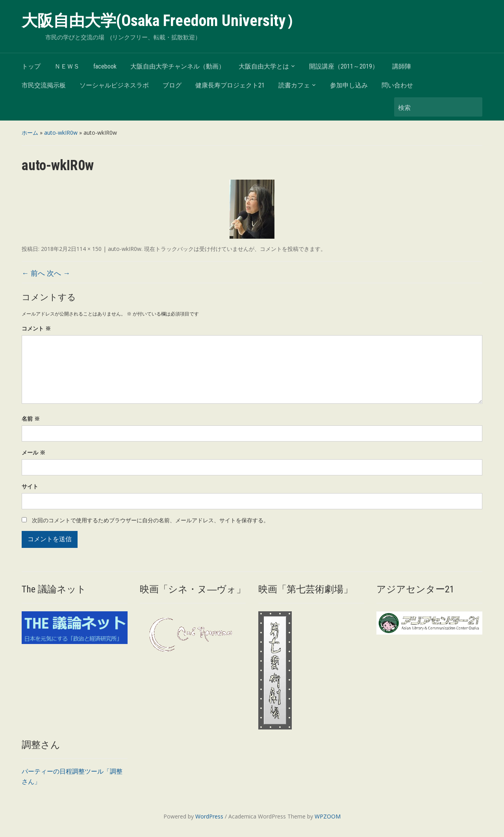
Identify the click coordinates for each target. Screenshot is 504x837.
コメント (36, 328)
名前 (31, 418)
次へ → (58, 273)
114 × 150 (89, 249)
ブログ (172, 85)
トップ (31, 66)
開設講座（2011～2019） (344, 66)
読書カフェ (294, 85)
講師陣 (402, 66)
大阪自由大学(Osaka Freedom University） (162, 21)
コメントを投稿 (279, 249)
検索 (472, 107)
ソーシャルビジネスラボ (114, 85)
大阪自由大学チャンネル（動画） (178, 66)
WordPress (209, 816)
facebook (105, 66)
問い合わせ (397, 85)
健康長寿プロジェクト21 (230, 85)
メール (33, 452)
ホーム (30, 133)
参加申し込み (349, 85)
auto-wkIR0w (61, 133)
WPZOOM (328, 816)
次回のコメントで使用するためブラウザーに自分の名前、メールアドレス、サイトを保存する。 (150, 520)
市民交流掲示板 (44, 85)
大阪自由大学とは (264, 66)
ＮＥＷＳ (67, 66)
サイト (30, 486)
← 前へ (33, 273)
